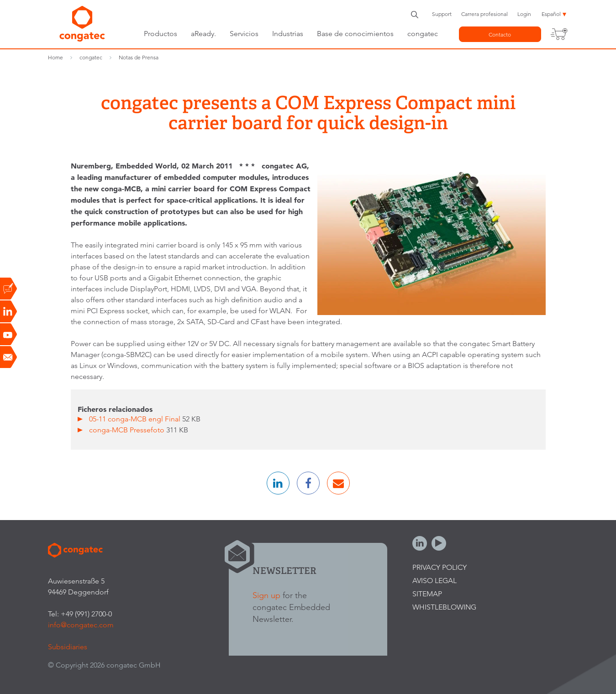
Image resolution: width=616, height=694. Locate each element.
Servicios (244, 34)
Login (524, 14)
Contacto (500, 34)
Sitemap (427, 594)
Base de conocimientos (355, 34)
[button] (278, 483)
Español (551, 14)
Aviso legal (434, 581)
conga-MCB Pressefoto (128, 430)
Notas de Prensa (139, 57)
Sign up (266, 595)
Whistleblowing (444, 607)
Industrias (288, 34)
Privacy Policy (440, 567)
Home (55, 57)
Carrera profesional (484, 14)
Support (442, 14)
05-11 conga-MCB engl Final (136, 419)
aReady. (203, 34)
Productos (161, 34)
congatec (423, 34)
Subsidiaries (68, 647)
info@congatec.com (81, 625)
